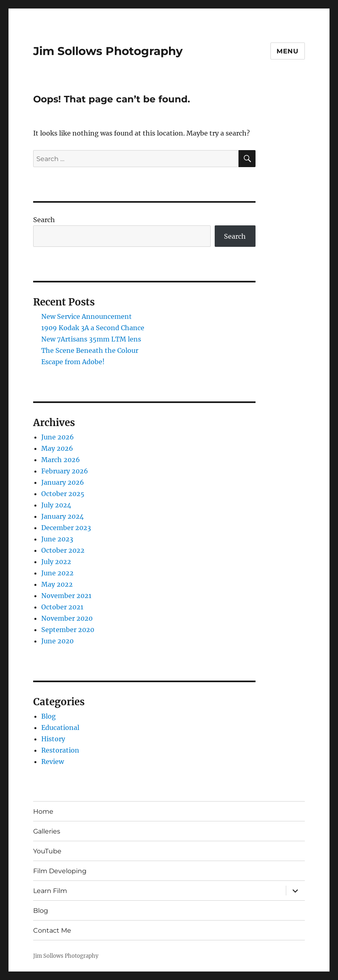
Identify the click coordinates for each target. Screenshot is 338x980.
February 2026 (65, 471)
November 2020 (67, 618)
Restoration (60, 750)
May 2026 (57, 448)
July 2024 (56, 505)
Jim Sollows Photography (108, 51)
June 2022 (57, 573)
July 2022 (56, 562)
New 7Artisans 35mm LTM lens (91, 339)
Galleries (47, 831)
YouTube (47, 851)
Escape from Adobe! (73, 362)
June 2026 (58, 437)
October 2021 (62, 607)
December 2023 (66, 528)
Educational (60, 728)
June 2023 (57, 539)
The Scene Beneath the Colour (90, 350)
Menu (288, 51)
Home (43, 811)
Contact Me (52, 930)
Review (53, 762)
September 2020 (68, 630)
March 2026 (61, 460)
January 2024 (62, 516)
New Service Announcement (87, 316)
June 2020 (57, 641)
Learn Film (50, 891)
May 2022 (57, 584)
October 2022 (63, 550)
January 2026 (63, 482)
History (53, 739)
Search (44, 220)
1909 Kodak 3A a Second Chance (93, 328)
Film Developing (60, 871)
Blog (49, 716)
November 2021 (66, 596)
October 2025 (63, 494)
